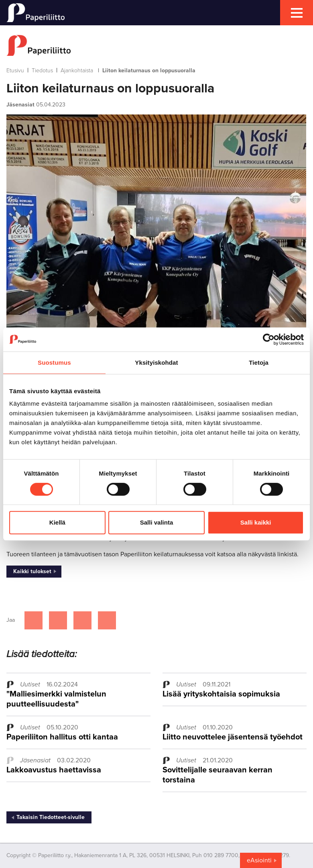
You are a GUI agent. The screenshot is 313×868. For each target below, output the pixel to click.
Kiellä (57, 522)
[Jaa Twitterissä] (58, 620)
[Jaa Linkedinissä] (82, 620)
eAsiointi (259, 860)
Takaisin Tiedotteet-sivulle (51, 817)
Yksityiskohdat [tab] (156, 363)
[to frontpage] (156, 45)
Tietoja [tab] (259, 363)
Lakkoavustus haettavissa (54, 770)
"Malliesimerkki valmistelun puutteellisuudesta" (56, 699)
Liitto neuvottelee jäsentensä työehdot (233, 737)
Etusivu (15, 70)
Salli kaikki (256, 522)
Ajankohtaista (77, 70)
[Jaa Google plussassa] (107, 620)
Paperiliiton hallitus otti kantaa (62, 737)
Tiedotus (42, 70)
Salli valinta (157, 522)
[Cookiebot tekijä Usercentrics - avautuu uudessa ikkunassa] (269, 339)
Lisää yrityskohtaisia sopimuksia (221, 694)
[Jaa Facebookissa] (34, 620)
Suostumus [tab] (54, 363)
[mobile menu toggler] (297, 13)
